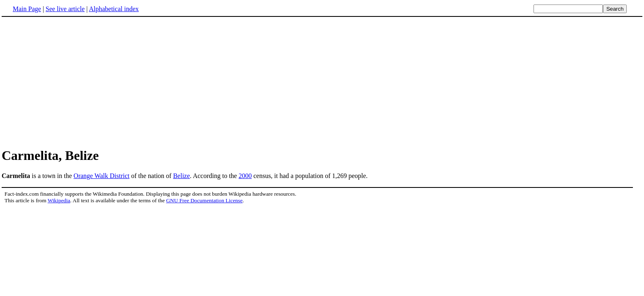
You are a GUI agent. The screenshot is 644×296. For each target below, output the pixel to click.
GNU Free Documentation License (204, 200)
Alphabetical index (114, 9)
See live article (65, 9)
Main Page (27, 9)
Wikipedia (59, 200)
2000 (245, 176)
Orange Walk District (101, 176)
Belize (181, 176)
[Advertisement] (71, 82)
